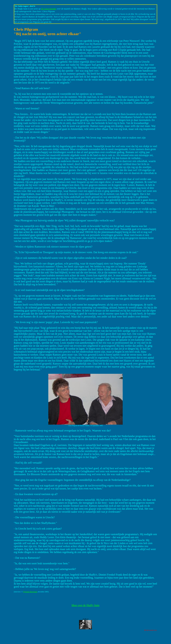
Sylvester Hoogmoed (30, 592)
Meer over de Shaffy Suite (86, 605)
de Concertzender (49, 9)
